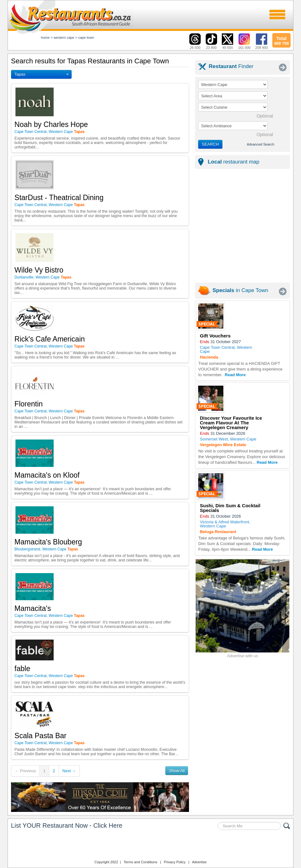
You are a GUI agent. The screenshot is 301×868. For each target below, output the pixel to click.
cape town (86, 37)
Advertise (199, 862)
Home (45, 37)
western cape (64, 37)
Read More (235, 375)
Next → (69, 771)
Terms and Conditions (140, 862)
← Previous (25, 771)
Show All (177, 770)
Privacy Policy (175, 862)
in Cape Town (240, 290)
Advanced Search (260, 144)
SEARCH (210, 144)
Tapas (20, 74)
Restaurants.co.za (150, 846)
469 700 (281, 40)
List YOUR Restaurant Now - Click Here (67, 825)
